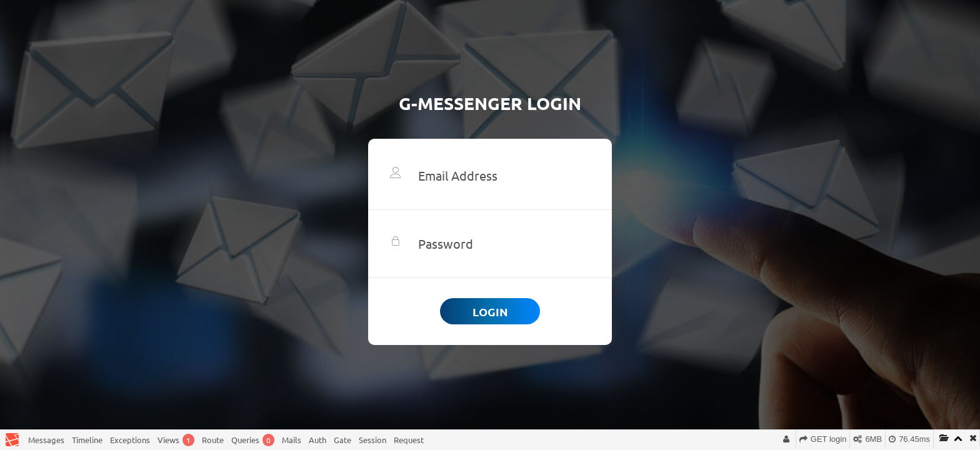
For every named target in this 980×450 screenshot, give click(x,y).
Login (490, 312)
